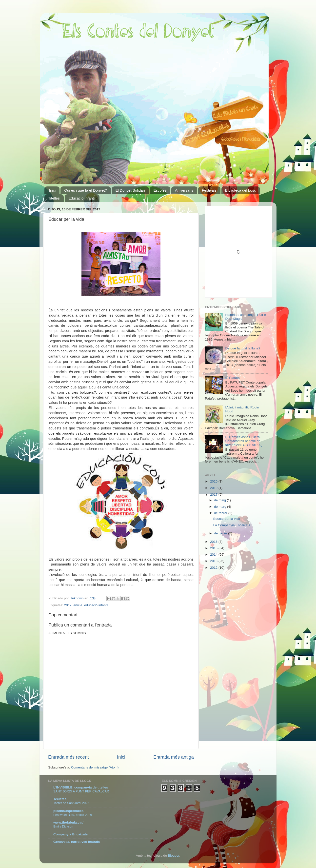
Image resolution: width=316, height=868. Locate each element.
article (78, 605)
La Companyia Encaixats (232, 525)
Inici (52, 190)
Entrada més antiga (174, 757)
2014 (214, 555)
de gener (221, 533)
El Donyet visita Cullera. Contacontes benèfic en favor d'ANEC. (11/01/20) (244, 441)
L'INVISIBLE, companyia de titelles (81, 787)
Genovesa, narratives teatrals (77, 842)
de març (221, 507)
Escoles (160, 190)
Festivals (209, 190)
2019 (214, 488)
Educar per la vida (227, 519)
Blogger (174, 856)
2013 (214, 561)
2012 (214, 568)
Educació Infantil (82, 198)
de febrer (221, 513)
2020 (214, 481)
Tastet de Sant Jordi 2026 (71, 803)
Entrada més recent (69, 757)
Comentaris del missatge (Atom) (95, 767)
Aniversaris (184, 190)
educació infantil (96, 605)
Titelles (54, 198)
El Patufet (232, 378)
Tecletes (60, 799)
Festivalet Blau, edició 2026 (73, 815)
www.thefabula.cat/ (68, 822)
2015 (214, 548)
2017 (68, 605)
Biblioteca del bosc (241, 190)
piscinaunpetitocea (68, 811)
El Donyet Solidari (130, 190)
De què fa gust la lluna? (243, 348)
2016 (214, 542)
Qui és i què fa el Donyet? (86, 190)
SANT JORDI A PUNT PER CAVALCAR (81, 791)
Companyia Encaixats (71, 834)
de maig (220, 500)
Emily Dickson (63, 826)
